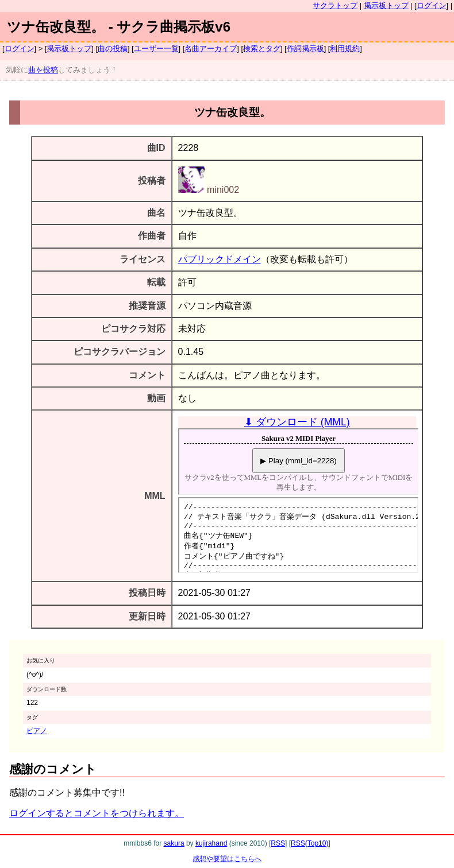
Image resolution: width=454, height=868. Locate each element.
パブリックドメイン (220, 259)
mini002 (209, 190)
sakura (174, 843)
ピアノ (37, 731)
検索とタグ (262, 49)
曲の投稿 (113, 49)
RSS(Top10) (309, 843)
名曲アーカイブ (211, 49)
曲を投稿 (43, 70)
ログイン (432, 5)
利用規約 (345, 49)
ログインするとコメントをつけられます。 (97, 813)
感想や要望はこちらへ (227, 859)
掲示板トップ (386, 5)
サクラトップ (335, 5)
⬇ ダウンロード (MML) (297, 422)
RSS (278, 843)
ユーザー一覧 (156, 49)
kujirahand (211, 843)
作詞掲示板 (305, 49)
